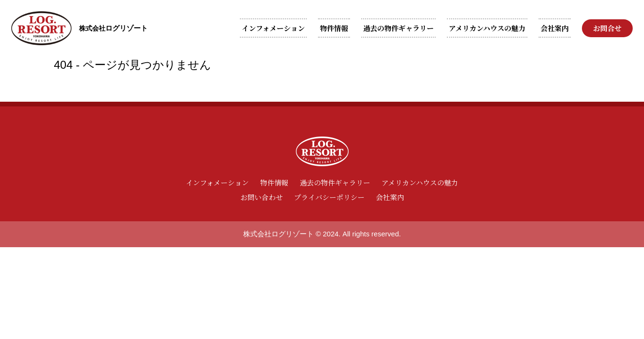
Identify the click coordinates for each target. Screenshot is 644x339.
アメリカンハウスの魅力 (487, 28)
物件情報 (334, 28)
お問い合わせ (262, 197)
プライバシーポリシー (329, 197)
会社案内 (555, 28)
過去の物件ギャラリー (398, 28)
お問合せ (607, 28)
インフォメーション (273, 28)
